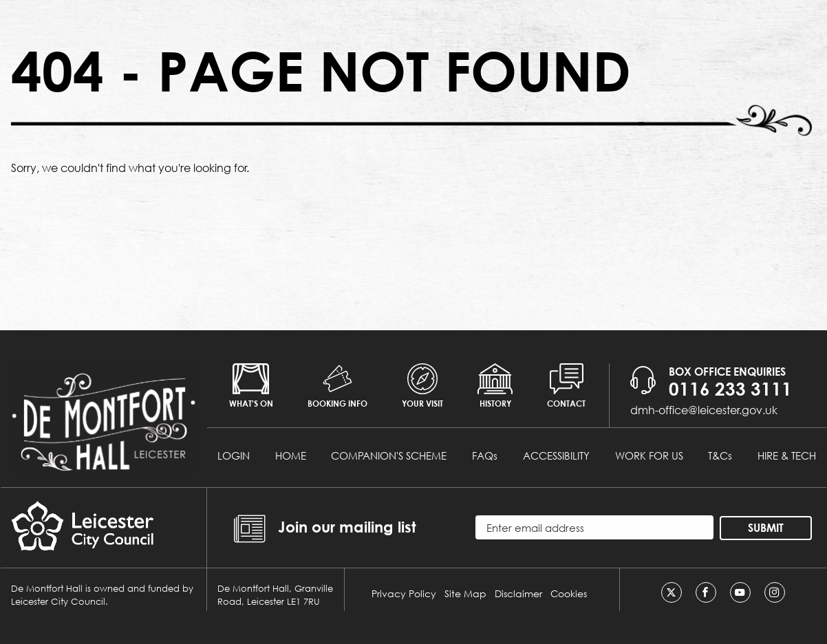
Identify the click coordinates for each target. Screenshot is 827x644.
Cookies (569, 593)
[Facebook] (706, 592)
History (495, 386)
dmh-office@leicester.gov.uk (704, 410)
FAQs (485, 455)
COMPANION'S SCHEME (389, 455)
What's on (251, 386)
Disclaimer (518, 593)
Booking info (337, 386)
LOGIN (234, 455)
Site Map (465, 593)
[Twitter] (672, 592)
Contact (566, 386)
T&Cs (720, 455)
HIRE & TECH (787, 455)
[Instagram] (775, 592)
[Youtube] (740, 592)
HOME (291, 455)
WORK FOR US (649, 455)
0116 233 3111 (730, 389)
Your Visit (422, 386)
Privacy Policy (404, 593)
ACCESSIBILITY (556, 455)
